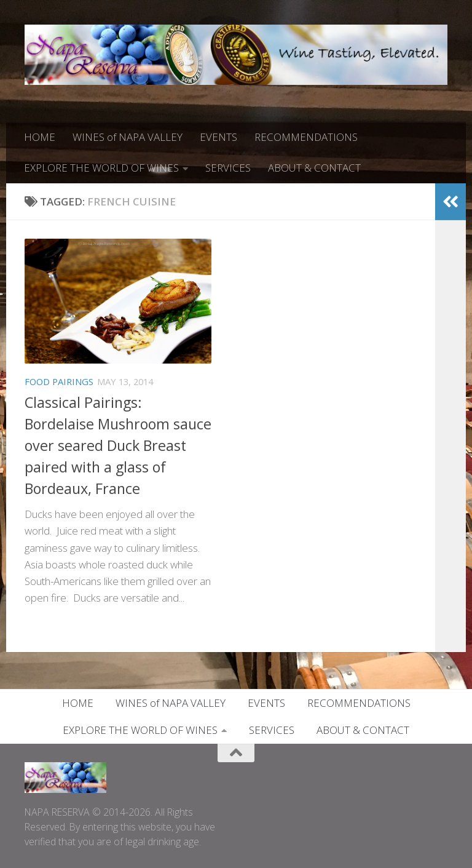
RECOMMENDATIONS (306, 137)
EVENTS (218, 137)
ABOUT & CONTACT (314, 168)
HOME (40, 137)
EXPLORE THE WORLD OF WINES (101, 168)
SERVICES (228, 168)
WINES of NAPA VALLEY (128, 137)
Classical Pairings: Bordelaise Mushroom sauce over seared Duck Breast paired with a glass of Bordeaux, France (118, 445)
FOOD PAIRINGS (59, 381)
